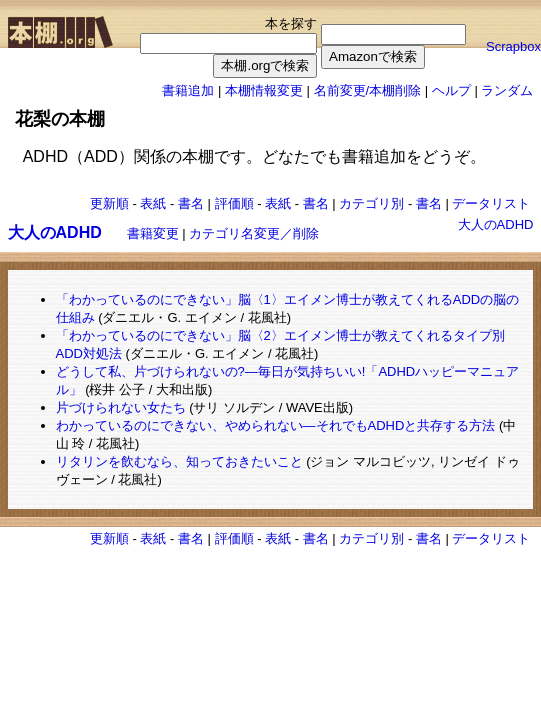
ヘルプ (451, 90)
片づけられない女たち (121, 407)
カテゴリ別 (371, 203)
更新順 (109, 203)
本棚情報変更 (264, 90)
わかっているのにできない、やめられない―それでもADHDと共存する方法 (276, 425)
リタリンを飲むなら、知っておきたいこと (179, 461)
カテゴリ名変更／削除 (254, 233)
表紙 (153, 203)
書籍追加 (188, 90)
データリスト (491, 203)
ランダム (507, 90)
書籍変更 (153, 233)
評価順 (234, 203)
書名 (191, 203)
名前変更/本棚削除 (368, 90)
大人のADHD (496, 224)
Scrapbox (513, 46)
